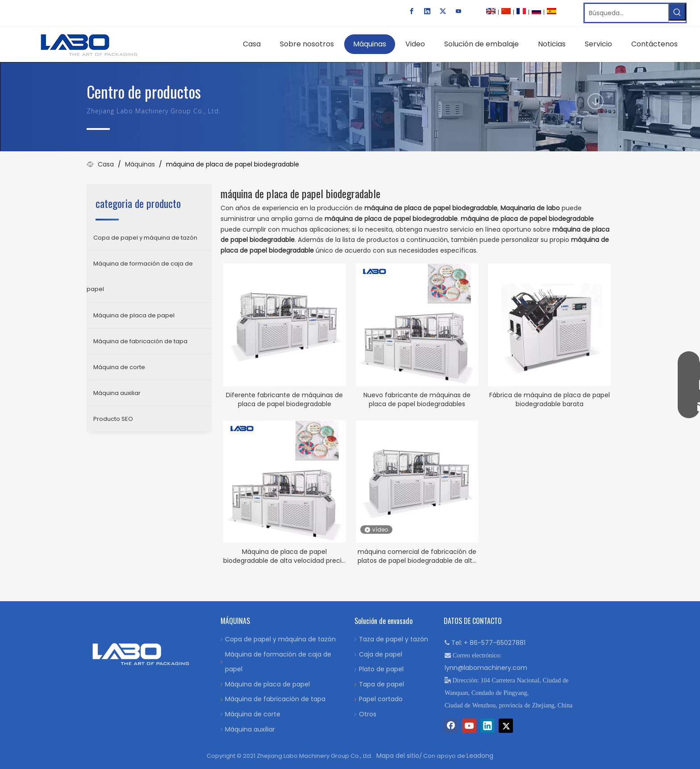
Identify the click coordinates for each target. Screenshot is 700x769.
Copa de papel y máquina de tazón (145, 238)
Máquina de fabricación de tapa (140, 341)
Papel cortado (381, 699)
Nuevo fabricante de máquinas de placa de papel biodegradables (417, 399)
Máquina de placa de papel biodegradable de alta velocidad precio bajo (284, 556)
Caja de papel (381, 654)
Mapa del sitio (398, 756)
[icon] (596, 101)
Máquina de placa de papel (134, 315)
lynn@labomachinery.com (486, 668)
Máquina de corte (119, 367)
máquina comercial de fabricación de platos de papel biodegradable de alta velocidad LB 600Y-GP (417, 556)
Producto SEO (113, 419)
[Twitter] (443, 11)
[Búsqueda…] (627, 13)
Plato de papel (381, 669)
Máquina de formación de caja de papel (140, 276)
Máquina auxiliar (117, 393)
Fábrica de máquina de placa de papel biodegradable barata (550, 399)
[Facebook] (412, 11)
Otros (368, 714)
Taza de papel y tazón (394, 639)
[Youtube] (458, 11)
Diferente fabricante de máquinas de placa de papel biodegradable (284, 399)
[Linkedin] (427, 11)
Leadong (480, 756)
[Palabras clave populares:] (677, 12)
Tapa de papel (381, 684)
